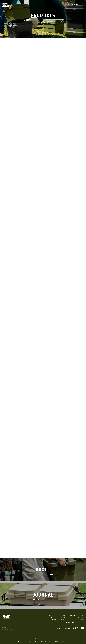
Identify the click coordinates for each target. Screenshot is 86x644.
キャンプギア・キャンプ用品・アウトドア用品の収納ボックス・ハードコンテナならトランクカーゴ (43, 642)
